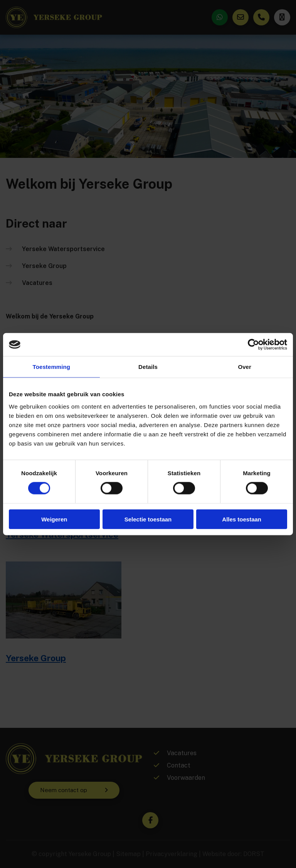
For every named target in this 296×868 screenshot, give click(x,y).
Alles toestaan (242, 519)
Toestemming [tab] (52, 367)
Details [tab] (148, 367)
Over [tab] (245, 367)
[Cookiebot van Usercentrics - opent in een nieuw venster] (253, 345)
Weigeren (54, 519)
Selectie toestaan (148, 519)
